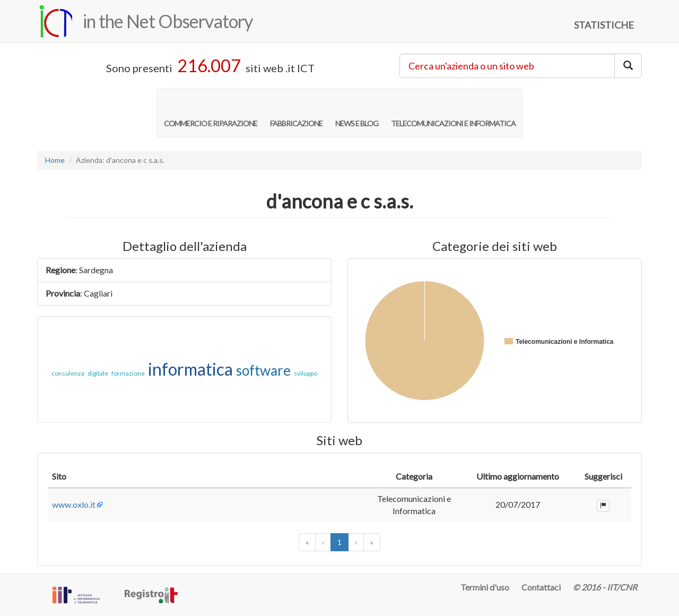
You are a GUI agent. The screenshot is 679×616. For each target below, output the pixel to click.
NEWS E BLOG (357, 112)
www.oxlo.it (74, 504)
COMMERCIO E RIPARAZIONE (211, 112)
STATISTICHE (604, 25)
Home (55, 160)
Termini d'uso (485, 587)
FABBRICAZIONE (296, 112)
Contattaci (541, 587)
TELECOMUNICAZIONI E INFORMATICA (453, 112)
